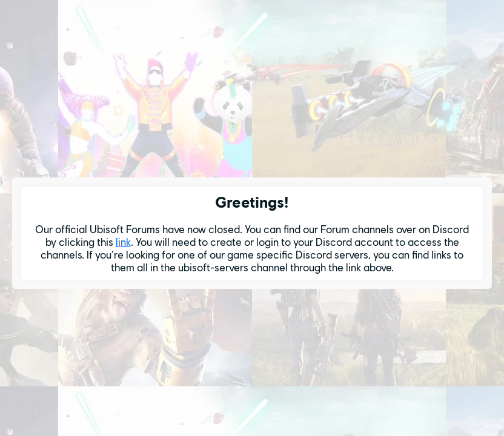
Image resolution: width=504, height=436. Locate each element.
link (123, 242)
